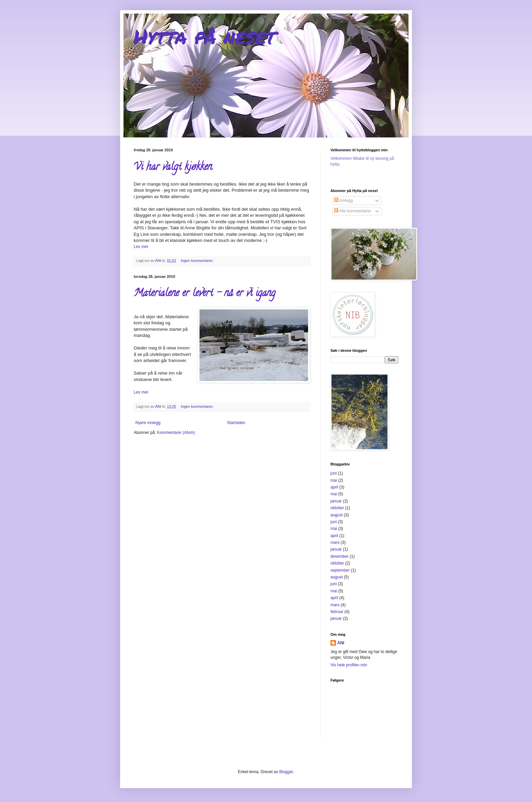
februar (337, 612)
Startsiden (236, 423)
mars (335, 542)
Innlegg (344, 200)
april (334, 487)
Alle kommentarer (353, 211)
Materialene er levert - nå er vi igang (205, 294)
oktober (337, 508)
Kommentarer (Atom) (176, 433)
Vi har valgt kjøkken (173, 168)
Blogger (286, 772)
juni (334, 473)
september (340, 570)
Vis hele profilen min (349, 665)
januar (336, 501)
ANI (341, 643)
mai (334, 480)
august (337, 515)
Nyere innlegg (148, 423)
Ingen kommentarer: (198, 261)
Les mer (141, 247)
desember (339, 556)
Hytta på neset (205, 36)
